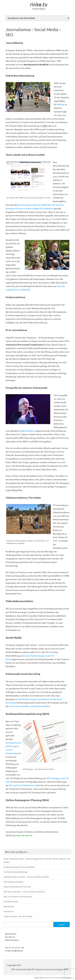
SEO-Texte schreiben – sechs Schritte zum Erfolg (24, 892)
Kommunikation (39, 9)
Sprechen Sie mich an (22, 835)
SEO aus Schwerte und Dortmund (18, 897)
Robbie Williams (27, 431)
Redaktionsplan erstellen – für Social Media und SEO (26, 877)
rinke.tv (39, 4)
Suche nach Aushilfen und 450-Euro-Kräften (29, 706)
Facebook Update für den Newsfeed (19, 867)
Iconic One (38, 978)
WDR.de (61, 104)
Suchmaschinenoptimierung (15, 872)
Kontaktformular (11, 901)
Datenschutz (9, 906)
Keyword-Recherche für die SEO (17, 887)
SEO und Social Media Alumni (22, 785)
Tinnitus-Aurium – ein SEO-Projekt (18, 916)
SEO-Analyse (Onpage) (13, 882)
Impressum (8, 911)
